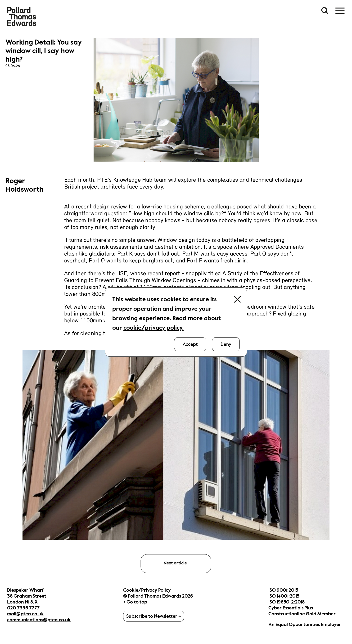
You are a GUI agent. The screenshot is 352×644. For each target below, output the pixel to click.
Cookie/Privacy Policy (147, 590)
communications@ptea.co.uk (39, 620)
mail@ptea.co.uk (25, 614)
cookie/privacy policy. (153, 328)
